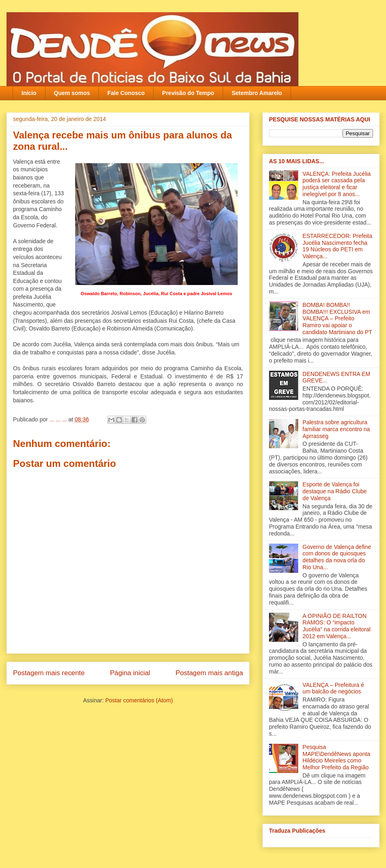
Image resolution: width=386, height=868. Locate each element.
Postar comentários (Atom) (139, 700)
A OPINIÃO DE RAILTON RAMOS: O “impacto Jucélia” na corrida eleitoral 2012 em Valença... (337, 626)
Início (29, 93)
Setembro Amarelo (257, 93)
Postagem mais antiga (209, 673)
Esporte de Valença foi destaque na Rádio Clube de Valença (335, 491)
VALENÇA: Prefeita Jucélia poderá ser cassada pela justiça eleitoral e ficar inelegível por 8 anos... (337, 184)
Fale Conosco (126, 93)
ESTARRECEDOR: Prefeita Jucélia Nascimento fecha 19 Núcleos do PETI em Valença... (338, 246)
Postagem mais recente (49, 673)
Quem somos (72, 93)
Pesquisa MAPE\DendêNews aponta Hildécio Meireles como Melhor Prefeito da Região (337, 757)
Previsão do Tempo (188, 93)
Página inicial (130, 673)
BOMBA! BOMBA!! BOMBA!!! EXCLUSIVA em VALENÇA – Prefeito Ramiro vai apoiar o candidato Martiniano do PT (337, 318)
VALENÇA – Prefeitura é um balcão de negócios (333, 688)
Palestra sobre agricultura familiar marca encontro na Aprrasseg (336, 429)
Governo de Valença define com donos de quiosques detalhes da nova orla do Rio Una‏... (337, 557)
